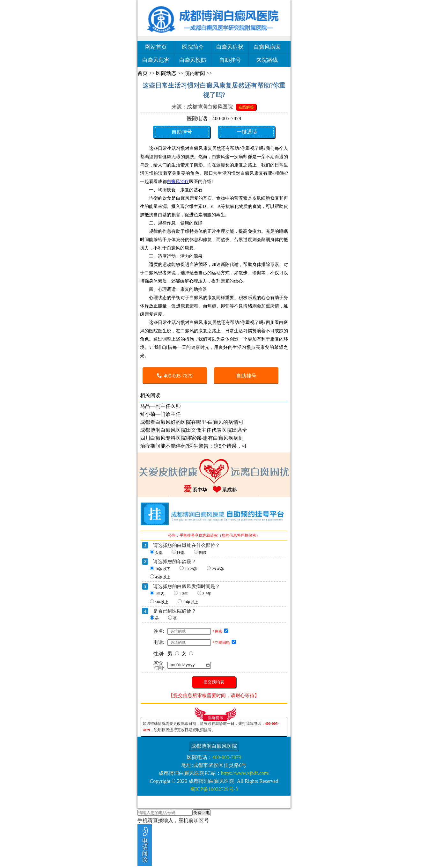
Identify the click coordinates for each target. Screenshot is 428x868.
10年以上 (190, 602)
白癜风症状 (230, 47)
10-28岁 (191, 569)
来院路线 (267, 60)
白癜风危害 (156, 60)
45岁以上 (163, 577)
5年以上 (162, 602)
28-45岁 (218, 569)
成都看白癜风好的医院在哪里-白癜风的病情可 (192, 422)
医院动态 (166, 73)
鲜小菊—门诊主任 (160, 414)
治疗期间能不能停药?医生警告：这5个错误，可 (193, 446)
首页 (143, 73)
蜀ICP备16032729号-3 (214, 789)
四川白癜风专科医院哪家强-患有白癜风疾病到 (192, 438)
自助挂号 (230, 60)
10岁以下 (163, 569)
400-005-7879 (227, 118)
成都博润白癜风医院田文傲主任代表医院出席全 (194, 430)
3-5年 (207, 594)
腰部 (181, 553)
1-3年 (183, 594)
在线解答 (246, 107)
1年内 (160, 594)
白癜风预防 (193, 60)
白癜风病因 (267, 47)
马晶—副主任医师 (160, 406)
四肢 (203, 553)
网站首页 (156, 47)
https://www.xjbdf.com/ (245, 773)
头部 (159, 553)
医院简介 (193, 47)
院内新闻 (195, 73)
